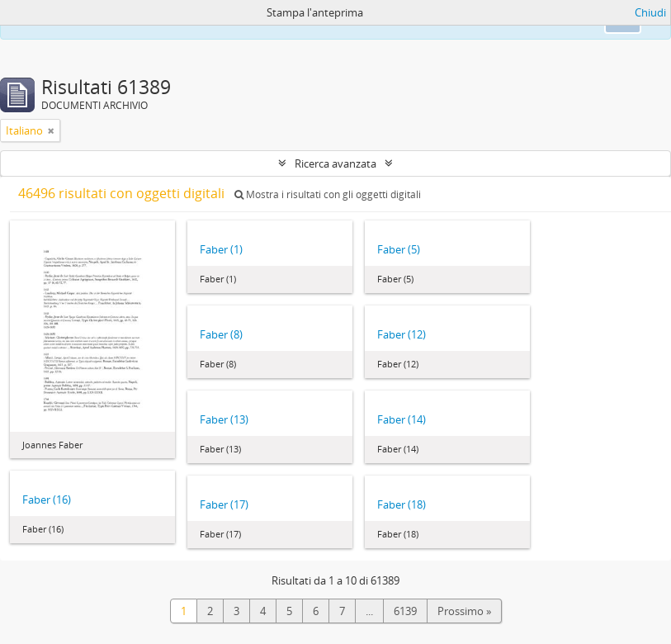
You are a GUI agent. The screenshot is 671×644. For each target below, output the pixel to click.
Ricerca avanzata (335, 163)
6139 (405, 611)
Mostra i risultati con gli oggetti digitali (328, 194)
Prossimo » (464, 611)
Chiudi (650, 12)
